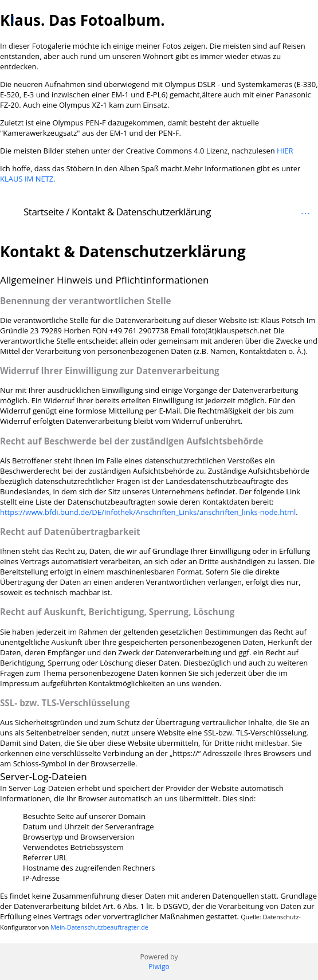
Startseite (44, 212)
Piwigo (159, 967)
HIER (285, 151)
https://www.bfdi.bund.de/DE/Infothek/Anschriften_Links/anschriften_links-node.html (148, 512)
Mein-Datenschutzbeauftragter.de (99, 927)
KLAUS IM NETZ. (28, 179)
